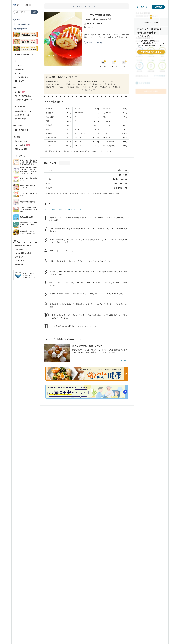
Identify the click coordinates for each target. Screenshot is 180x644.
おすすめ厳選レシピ (21, 77)
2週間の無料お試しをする (151, 52)
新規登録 (158, 7)
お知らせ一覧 (19, 264)
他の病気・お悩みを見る (23, 54)
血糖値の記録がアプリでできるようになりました (87, 6)
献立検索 (20, 92)
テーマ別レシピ (20, 69)
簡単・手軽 (89, 42)
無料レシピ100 (20, 81)
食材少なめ (98, 42)
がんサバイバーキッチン (23, 115)
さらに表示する (87, 90)
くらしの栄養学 (22, 145)
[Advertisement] (90, 639)
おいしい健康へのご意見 (23, 253)
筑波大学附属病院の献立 (23, 96)
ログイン (144, 7)
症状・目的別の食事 (21, 130)
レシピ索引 (18, 73)
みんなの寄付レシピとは (23, 111)
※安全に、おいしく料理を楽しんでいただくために (61, 209)
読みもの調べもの (21, 141)
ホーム (19, 20)
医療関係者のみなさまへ (23, 245)
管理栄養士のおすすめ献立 (24, 100)
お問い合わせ (19, 257)
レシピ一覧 (18, 66)
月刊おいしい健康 (21, 149)
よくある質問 (19, 261)
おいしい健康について (24, 24)
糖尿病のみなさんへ (21, 119)
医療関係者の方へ (23, 29)
